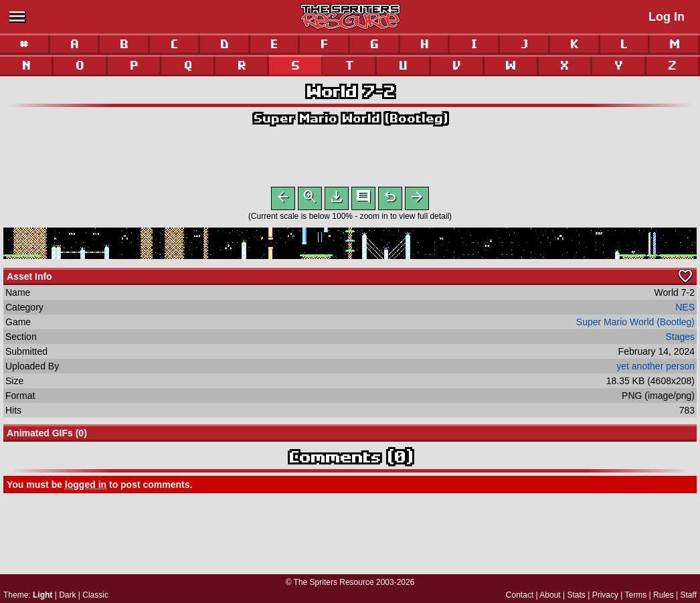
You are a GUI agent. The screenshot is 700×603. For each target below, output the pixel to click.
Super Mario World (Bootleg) (350, 118)
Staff (689, 595)
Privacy (605, 595)
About (550, 595)
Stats (577, 595)
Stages (680, 339)
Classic (95, 595)
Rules (664, 595)
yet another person (655, 369)
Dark (67, 595)
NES (685, 310)
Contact (520, 595)
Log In (667, 17)
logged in (86, 487)
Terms (636, 595)
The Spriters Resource (334, 582)
